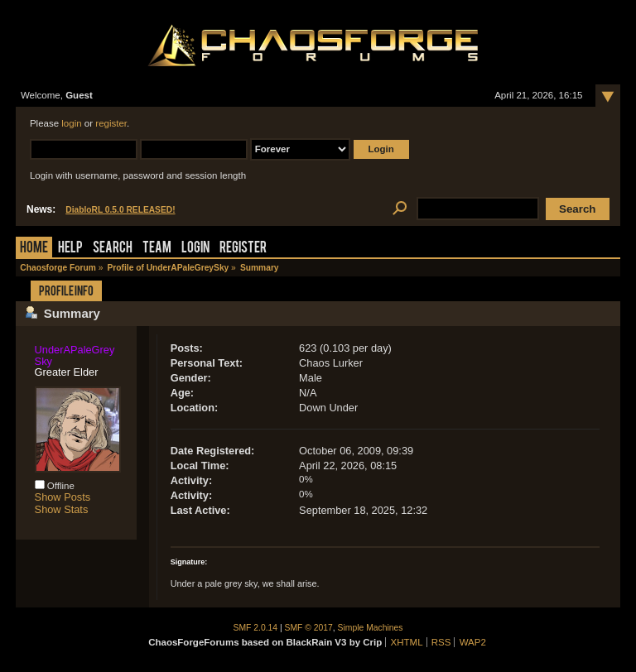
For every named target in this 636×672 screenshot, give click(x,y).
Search (113, 249)
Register (243, 249)
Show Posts (63, 497)
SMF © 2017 (309, 628)
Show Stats (62, 509)
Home (34, 249)
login (71, 123)
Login (195, 249)
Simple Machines (371, 628)
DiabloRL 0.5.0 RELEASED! (120, 210)
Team (157, 249)
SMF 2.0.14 (256, 628)
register (111, 123)
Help (70, 249)
